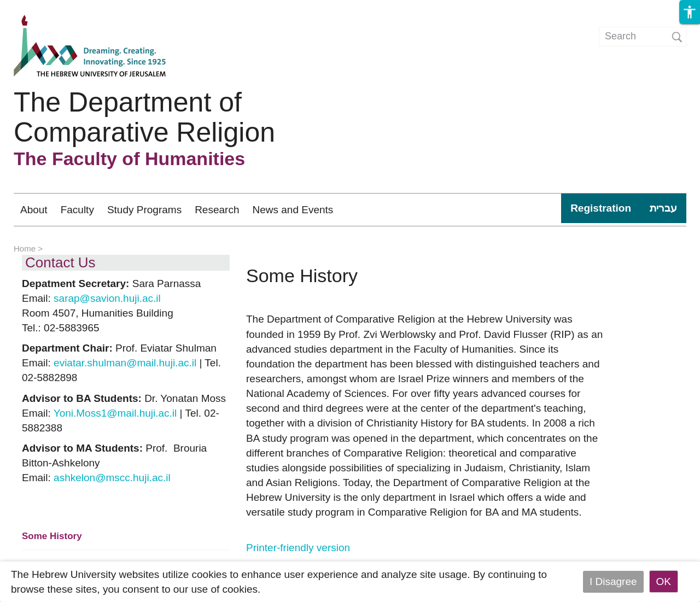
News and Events (293, 210)
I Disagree (613, 581)
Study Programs (144, 210)
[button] (690, 12)
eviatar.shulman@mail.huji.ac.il (125, 363)
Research (217, 210)
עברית (663, 208)
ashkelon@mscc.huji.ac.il (112, 478)
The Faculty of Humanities (129, 159)
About (34, 210)
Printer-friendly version (298, 548)
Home (25, 249)
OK (664, 581)
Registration (601, 208)
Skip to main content (47, 7)
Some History (52, 536)
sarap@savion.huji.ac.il (107, 298)
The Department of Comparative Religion (144, 117)
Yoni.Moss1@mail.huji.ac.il (115, 413)
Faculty (77, 210)
